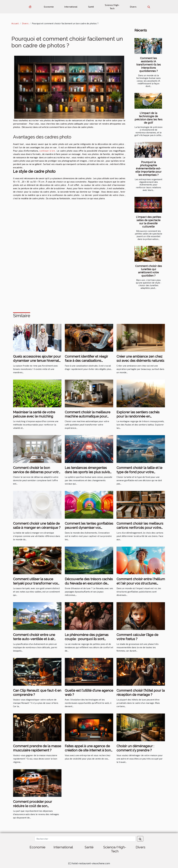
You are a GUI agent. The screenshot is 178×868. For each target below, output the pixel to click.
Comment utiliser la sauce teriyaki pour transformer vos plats (35, 583)
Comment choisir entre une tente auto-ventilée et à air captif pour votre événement (35, 639)
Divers (133, 7)
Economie (49, 7)
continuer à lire (47, 151)
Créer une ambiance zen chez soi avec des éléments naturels (140, 358)
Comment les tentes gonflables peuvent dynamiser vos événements (89, 528)
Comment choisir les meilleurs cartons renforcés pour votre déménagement (140, 528)
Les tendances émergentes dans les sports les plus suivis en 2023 (87, 472)
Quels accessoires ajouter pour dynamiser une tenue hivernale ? (37, 361)
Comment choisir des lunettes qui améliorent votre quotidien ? (149, 271)
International (71, 7)
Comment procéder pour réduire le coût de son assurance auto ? (32, 806)
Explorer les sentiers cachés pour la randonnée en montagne (138, 416)
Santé (91, 7)
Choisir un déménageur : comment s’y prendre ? (135, 748)
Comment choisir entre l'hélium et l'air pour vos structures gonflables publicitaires (141, 583)
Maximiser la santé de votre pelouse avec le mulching (34, 414)
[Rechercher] (85, 839)
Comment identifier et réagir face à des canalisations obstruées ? (86, 361)
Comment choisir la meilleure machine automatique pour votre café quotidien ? (88, 416)
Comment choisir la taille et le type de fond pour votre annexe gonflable (139, 472)
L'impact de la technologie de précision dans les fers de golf (149, 118)
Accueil (15, 23)
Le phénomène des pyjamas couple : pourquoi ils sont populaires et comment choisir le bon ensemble (88, 641)
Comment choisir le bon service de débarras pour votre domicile (37, 472)
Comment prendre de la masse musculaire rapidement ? (37, 748)
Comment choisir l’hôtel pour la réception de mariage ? (141, 693)
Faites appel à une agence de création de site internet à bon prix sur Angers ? (88, 750)
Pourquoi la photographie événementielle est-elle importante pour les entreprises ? (148, 168)
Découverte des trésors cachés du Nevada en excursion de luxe (89, 583)
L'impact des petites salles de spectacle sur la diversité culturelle (149, 222)
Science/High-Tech (112, 7)
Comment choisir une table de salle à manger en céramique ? (37, 526)
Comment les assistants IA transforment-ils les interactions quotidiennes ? (149, 64)
